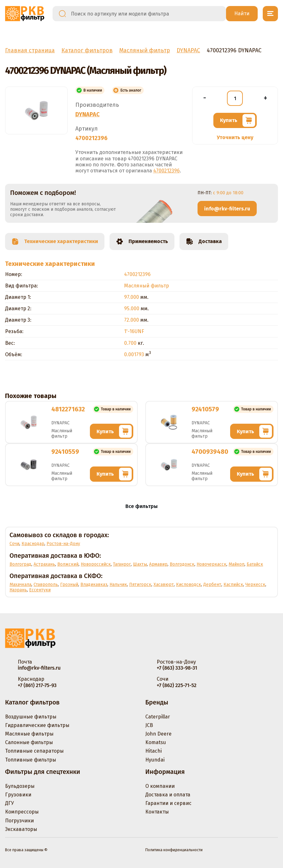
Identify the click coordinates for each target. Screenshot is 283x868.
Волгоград (20, 564)
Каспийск (233, 585)
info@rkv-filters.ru (227, 209)
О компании (160, 786)
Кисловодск (189, 585)
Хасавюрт (164, 585)
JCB (149, 725)
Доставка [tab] (204, 241)
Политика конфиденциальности (174, 850)
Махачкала (20, 585)
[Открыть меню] (270, 14)
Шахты (140, 564)
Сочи (14, 544)
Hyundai (155, 760)
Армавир (158, 564)
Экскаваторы (21, 829)
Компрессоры (22, 812)
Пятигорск (140, 585)
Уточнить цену (235, 137)
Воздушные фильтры (31, 717)
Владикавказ (94, 585)
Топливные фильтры (31, 760)
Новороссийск (96, 564)
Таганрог (122, 564)
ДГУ (9, 803)
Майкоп (236, 564)
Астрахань (44, 564)
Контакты (157, 812)
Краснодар (33, 544)
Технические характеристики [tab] (55, 241)
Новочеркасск (211, 564)
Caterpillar (158, 717)
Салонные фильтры (29, 742)
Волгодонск (182, 564)
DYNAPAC (88, 114)
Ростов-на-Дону (63, 544)
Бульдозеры (20, 786)
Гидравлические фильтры (37, 725)
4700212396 (167, 171)
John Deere (158, 734)
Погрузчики (19, 821)
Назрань (18, 590)
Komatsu (156, 742)
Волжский (68, 564)
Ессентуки (40, 590)
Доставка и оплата (168, 795)
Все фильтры (141, 506)
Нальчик (118, 585)
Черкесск (255, 585)
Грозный (69, 585)
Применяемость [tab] (142, 241)
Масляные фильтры (29, 734)
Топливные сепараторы (34, 751)
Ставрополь (46, 585)
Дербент (212, 585)
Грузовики (18, 795)
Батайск (255, 564)
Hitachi (154, 751)
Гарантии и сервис (168, 803)
